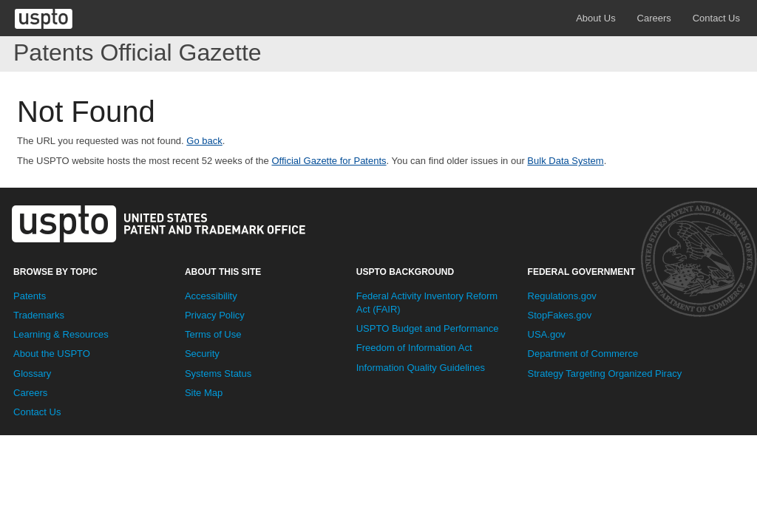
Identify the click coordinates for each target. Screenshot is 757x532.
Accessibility (211, 296)
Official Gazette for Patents (329, 161)
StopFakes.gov (560, 315)
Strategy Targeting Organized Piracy (605, 374)
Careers (654, 18)
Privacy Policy (215, 315)
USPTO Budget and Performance (428, 328)
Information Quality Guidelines (421, 368)
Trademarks (39, 315)
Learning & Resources (61, 334)
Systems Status (218, 374)
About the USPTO (52, 354)
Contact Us (716, 18)
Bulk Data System (565, 161)
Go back (204, 141)
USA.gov (547, 334)
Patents (30, 296)
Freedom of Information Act (414, 348)
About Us (595, 18)
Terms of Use (213, 334)
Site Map (204, 393)
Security (202, 354)
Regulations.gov (562, 296)
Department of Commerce (583, 354)
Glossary (32, 374)
